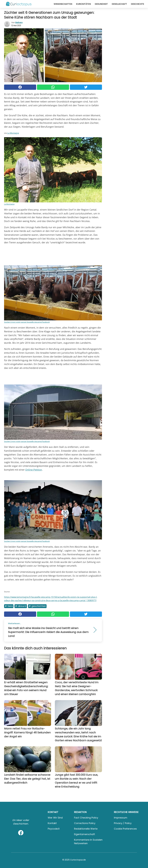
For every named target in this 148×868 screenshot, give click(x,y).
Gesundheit (101, 4)
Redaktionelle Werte (86, 829)
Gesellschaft (119, 4)
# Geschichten (37, 606)
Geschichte (137, 4)
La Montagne (13, 133)
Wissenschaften (63, 4)
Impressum (121, 818)
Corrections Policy (85, 823)
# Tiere (9, 606)
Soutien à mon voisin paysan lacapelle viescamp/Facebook (27, 322)
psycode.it (54, 829)
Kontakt (52, 823)
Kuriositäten (83, 4)
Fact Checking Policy (86, 818)
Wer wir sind (55, 818)
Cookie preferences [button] (125, 829)
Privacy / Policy (123, 823)
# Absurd (21, 606)
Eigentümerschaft (85, 834)
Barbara (19, 23)
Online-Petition (34, 470)
